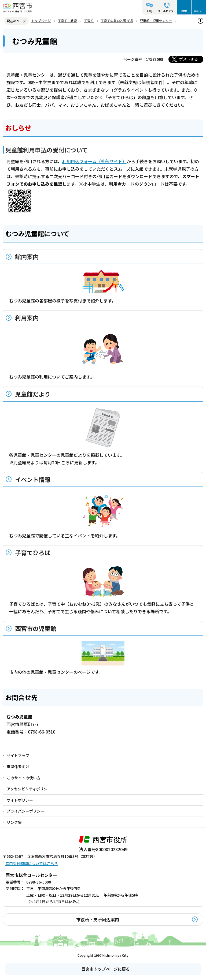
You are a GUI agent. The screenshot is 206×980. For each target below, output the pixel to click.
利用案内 (27, 317)
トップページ (41, 20)
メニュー (199, 11)
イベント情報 (33, 479)
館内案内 (27, 256)
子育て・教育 (67, 20)
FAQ (150, 11)
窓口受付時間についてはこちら (32, 863)
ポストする (189, 59)
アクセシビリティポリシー (29, 789)
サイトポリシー (20, 800)
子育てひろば (33, 552)
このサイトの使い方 (24, 778)
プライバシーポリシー (25, 811)
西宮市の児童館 (36, 628)
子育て (89, 20)
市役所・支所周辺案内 (98, 919)
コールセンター (167, 11)
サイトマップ (18, 755)
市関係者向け (18, 766)
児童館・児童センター (156, 20)
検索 (184, 11)
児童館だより (33, 394)
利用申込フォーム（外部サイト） (94, 161)
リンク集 (14, 822)
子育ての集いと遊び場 (117, 20)
